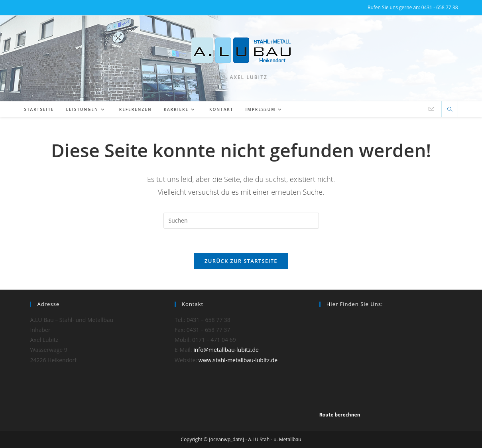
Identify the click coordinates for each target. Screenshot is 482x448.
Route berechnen (340, 415)
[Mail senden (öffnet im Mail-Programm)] (431, 109)
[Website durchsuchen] (450, 110)
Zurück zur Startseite (241, 261)
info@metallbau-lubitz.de (226, 350)
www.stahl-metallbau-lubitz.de (238, 360)
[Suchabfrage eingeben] (241, 221)
